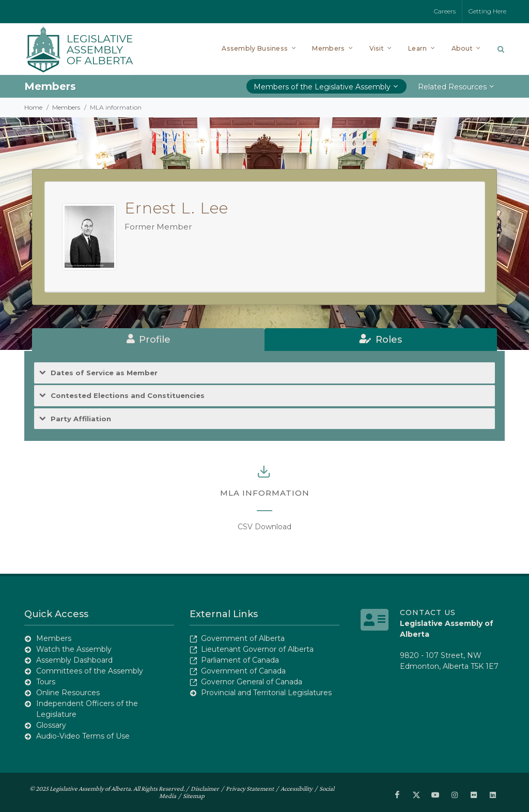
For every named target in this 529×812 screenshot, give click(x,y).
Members (66, 107)
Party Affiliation (81, 419)
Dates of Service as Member (104, 373)
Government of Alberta (243, 638)
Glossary (51, 725)
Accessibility (297, 788)
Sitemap (194, 796)
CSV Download (264, 527)
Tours (46, 682)
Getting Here (487, 11)
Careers (445, 11)
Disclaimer (205, 788)
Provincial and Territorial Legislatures (266, 693)
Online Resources (68, 693)
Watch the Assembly (74, 649)
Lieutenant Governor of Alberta (257, 649)
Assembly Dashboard (74, 660)
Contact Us (428, 612)
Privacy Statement (250, 788)
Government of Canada (243, 671)
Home (33, 107)
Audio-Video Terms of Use (83, 736)
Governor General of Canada (252, 682)
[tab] (148, 340)
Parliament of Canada (240, 660)
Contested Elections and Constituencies (128, 396)
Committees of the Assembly (90, 671)
